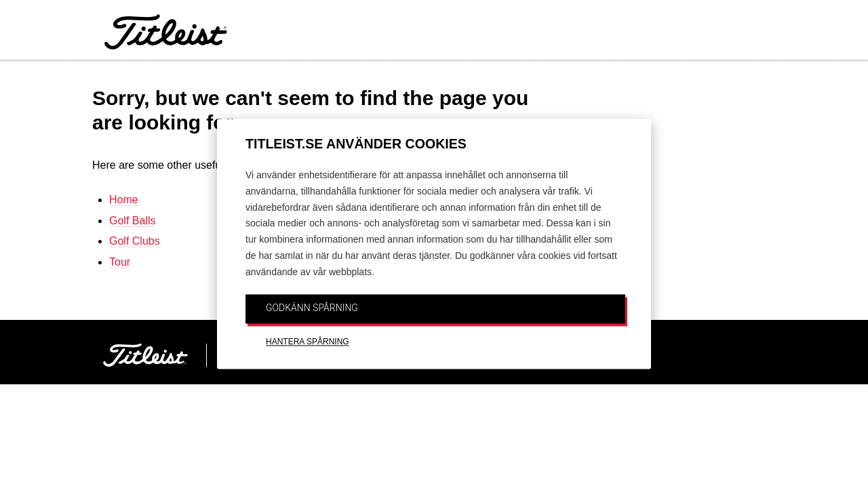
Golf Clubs (135, 241)
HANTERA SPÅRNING (308, 342)
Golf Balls (132, 221)
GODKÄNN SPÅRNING (312, 308)
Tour (120, 262)
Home (124, 200)
